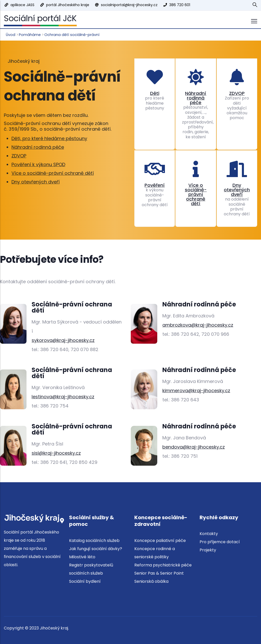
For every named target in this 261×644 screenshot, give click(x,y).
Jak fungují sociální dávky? (96, 549)
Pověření (155, 185)
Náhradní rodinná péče (38, 147)
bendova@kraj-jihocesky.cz (194, 447)
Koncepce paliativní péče (160, 541)
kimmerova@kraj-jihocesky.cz (196, 391)
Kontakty (209, 534)
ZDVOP (19, 156)
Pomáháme (30, 35)
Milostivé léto (82, 557)
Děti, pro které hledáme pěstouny (49, 138)
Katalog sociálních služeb (94, 541)
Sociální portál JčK (40, 18)
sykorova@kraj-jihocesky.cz (63, 340)
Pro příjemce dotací (220, 542)
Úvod (11, 35)
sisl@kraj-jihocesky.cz (56, 453)
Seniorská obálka (151, 581)
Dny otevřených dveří (36, 182)
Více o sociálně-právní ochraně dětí (53, 173)
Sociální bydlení (85, 581)
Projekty (208, 550)
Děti (155, 93)
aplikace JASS (22, 5)
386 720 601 (180, 5)
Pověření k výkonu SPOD (38, 164)
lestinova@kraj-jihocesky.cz (63, 397)
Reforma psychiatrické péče (163, 565)
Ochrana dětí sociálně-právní (72, 35)
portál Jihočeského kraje (68, 5)
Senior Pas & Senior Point (159, 573)
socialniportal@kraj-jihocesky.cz (129, 5)
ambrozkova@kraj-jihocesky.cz (198, 325)
